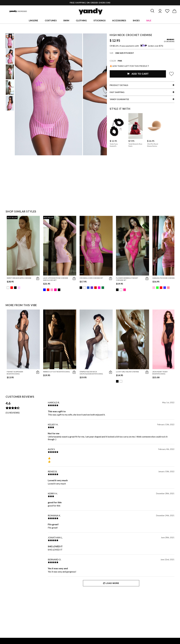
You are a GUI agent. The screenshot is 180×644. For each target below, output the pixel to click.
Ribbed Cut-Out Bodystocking (57, 372)
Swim (66, 20)
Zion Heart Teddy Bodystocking (160, 373)
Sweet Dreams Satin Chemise (19, 278)
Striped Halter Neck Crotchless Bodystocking (91, 373)
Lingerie (33, 20)
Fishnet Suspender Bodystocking (15, 373)
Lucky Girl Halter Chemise (127, 372)
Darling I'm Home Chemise (164, 278)
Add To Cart (138, 74)
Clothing (81, 20)
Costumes (51, 20)
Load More (111, 583)
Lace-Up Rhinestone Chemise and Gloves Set (56, 279)
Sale (149, 20)
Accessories (119, 20)
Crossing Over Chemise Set (91, 278)
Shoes (136, 20)
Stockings (99, 20)
